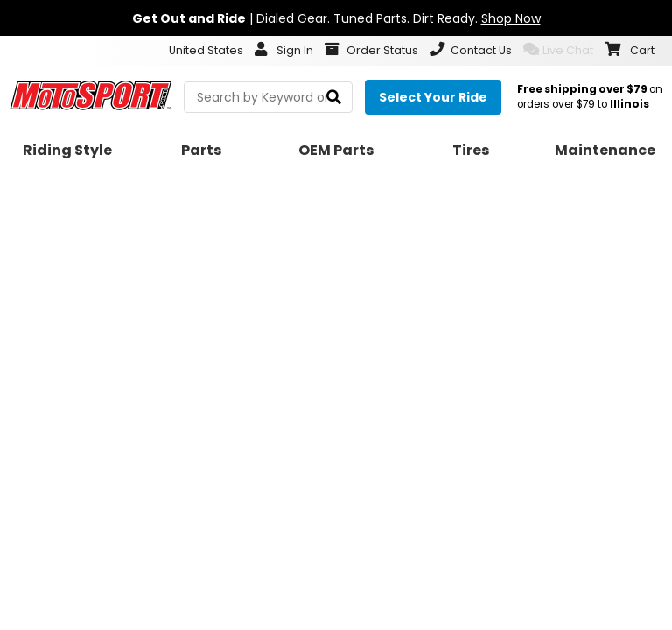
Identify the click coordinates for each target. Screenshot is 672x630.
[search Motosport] (268, 97)
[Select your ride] (433, 97)
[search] (334, 98)
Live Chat (558, 50)
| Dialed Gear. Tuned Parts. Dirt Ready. (336, 18)
